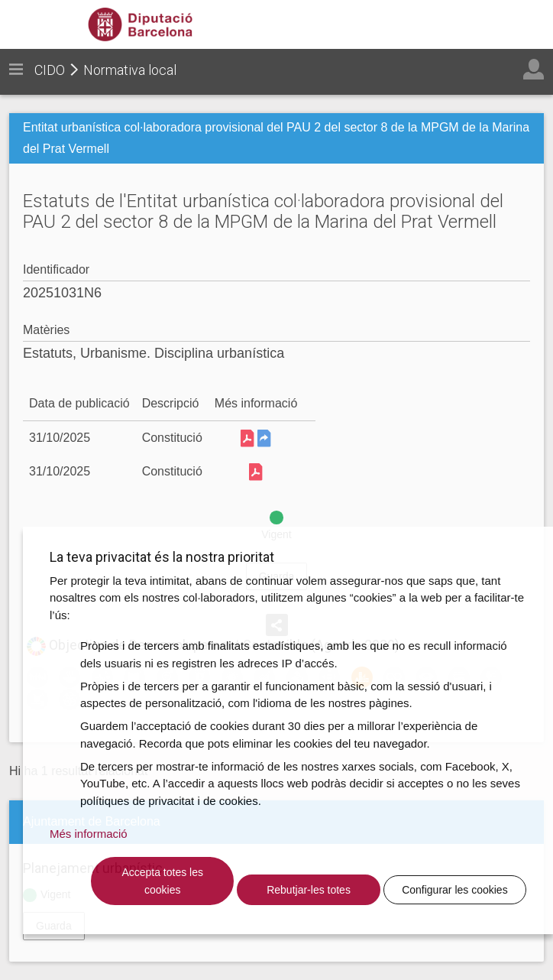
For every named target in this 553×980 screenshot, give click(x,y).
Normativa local (130, 70)
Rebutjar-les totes (309, 890)
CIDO (50, 70)
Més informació (89, 834)
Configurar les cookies (455, 890)
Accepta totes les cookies (162, 881)
